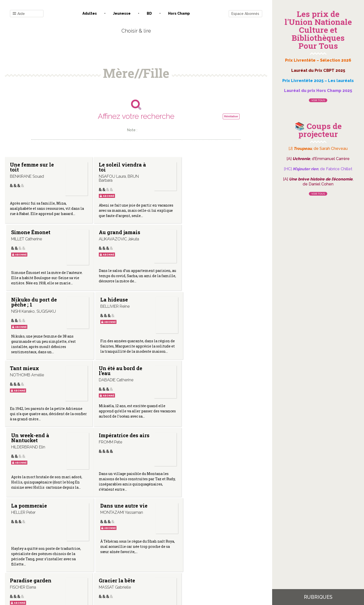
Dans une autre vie (209, 369)
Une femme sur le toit (32, 167)
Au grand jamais (31, 232)
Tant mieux (24, 301)
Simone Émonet (205, 165)
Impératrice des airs (35, 369)
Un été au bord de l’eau (119, 303)
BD (149, 13)
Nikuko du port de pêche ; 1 (120, 235)
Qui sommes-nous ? (110, 555)
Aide (19, 14)
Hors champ (179, 13)
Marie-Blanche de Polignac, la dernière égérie (207, 449)
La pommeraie (115, 369)
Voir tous (318, 100)
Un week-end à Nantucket (204, 303)
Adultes (90, 13)
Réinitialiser (231, 116)
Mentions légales (147, 555)
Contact (80, 555)
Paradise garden (31, 444)
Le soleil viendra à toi (121, 167)
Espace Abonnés (245, 14)
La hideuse (199, 232)
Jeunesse (122, 13)
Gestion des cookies (184, 555)
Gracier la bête (116, 444)
